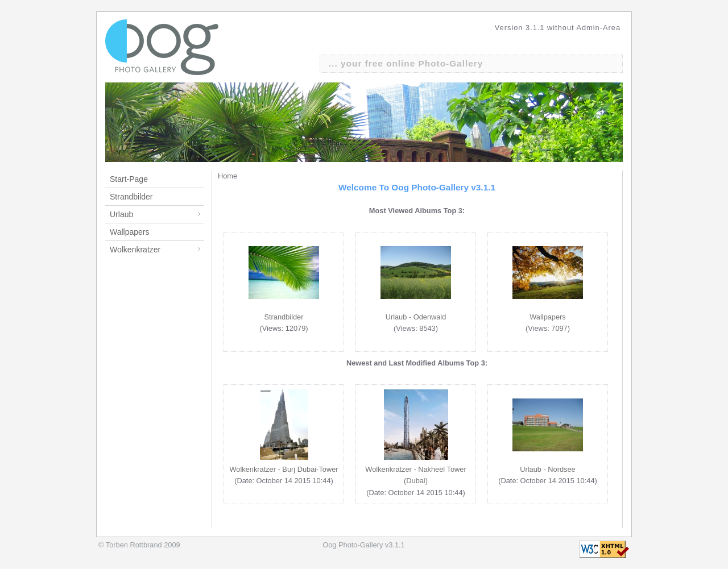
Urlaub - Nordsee (547, 469)
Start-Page (129, 179)
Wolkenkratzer (157, 250)
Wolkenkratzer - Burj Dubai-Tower (284, 469)
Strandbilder (131, 197)
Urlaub (157, 214)
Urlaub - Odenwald (416, 317)
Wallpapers (130, 232)
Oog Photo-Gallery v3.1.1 (363, 545)
